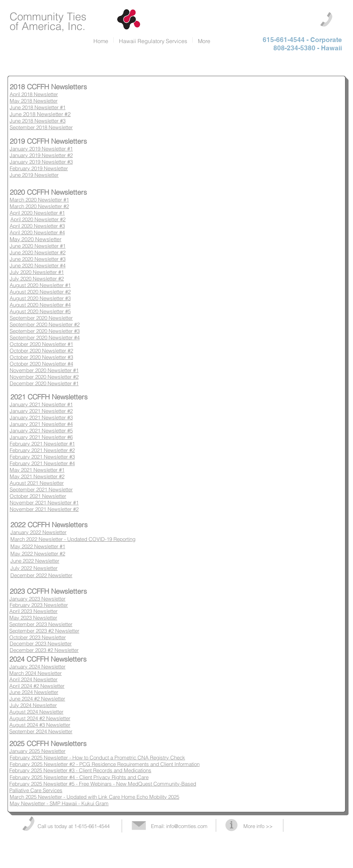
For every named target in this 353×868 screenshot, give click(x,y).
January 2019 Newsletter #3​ (41, 162)
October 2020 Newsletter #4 (41, 364)
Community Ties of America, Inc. (48, 21)
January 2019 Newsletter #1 (41, 149)
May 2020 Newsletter (36, 239)
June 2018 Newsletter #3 (38, 121)
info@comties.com (187, 826)
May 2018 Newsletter (34, 101)
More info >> (258, 826)
